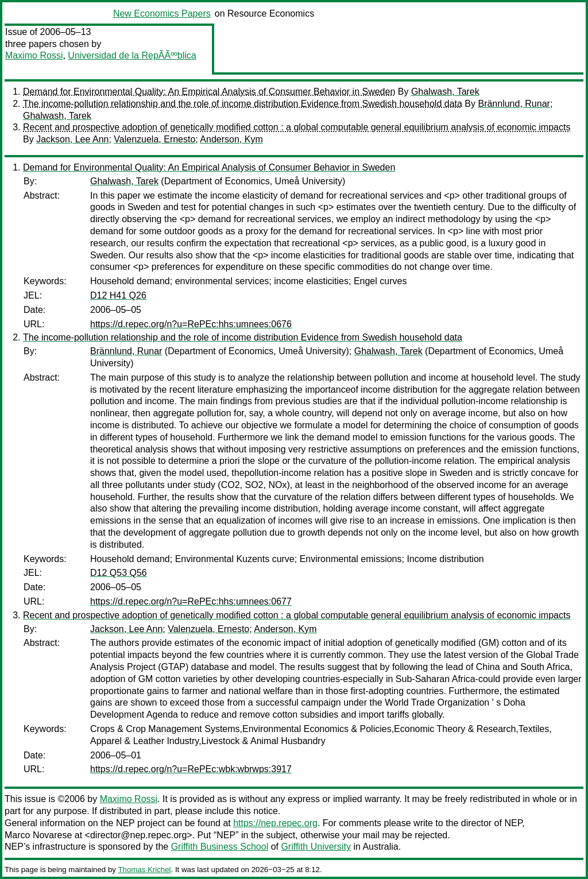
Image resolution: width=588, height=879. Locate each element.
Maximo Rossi (34, 55)
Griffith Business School (220, 847)
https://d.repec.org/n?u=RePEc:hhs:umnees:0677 (191, 601)
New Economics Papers (162, 13)
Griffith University (316, 847)
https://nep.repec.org (275, 823)
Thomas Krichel (144, 870)
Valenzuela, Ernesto (154, 139)
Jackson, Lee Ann (72, 139)
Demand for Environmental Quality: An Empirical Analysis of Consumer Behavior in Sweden (209, 92)
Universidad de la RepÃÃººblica (132, 55)
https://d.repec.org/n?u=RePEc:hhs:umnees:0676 (191, 324)
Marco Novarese (38, 835)
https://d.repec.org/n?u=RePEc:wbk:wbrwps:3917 (191, 769)
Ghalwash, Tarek (445, 92)
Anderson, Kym (231, 139)
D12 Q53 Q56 (119, 573)
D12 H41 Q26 (118, 295)
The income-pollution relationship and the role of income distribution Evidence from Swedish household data (243, 104)
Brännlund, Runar (514, 104)
